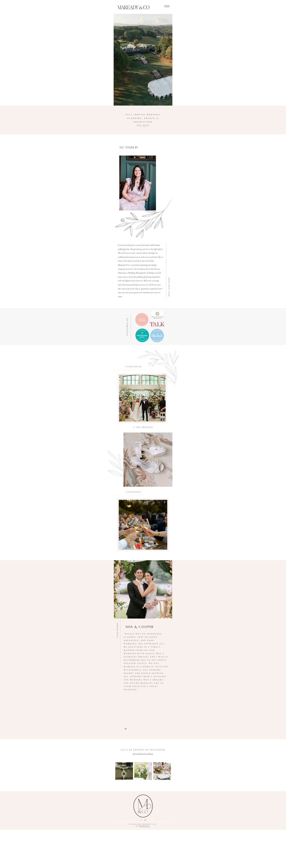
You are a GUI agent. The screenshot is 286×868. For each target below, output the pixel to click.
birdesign (145, 864)
